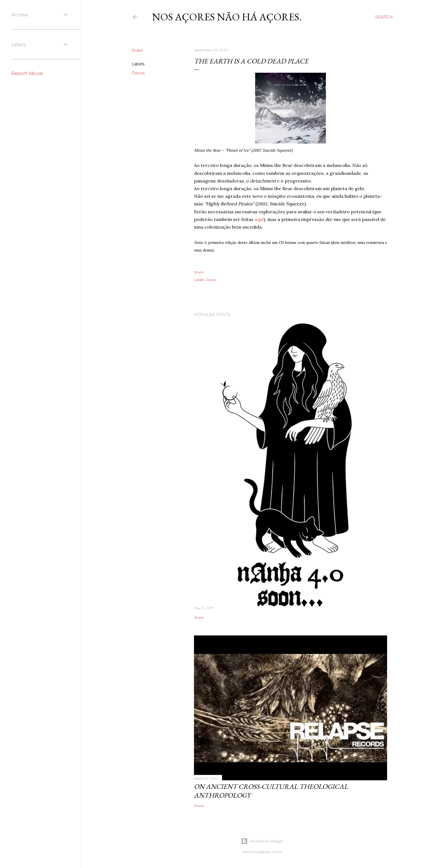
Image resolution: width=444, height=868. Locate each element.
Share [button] (137, 50)
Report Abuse (27, 73)
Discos (138, 73)
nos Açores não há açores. (227, 17)
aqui (259, 219)
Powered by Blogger (262, 841)
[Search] (384, 17)
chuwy (277, 852)
